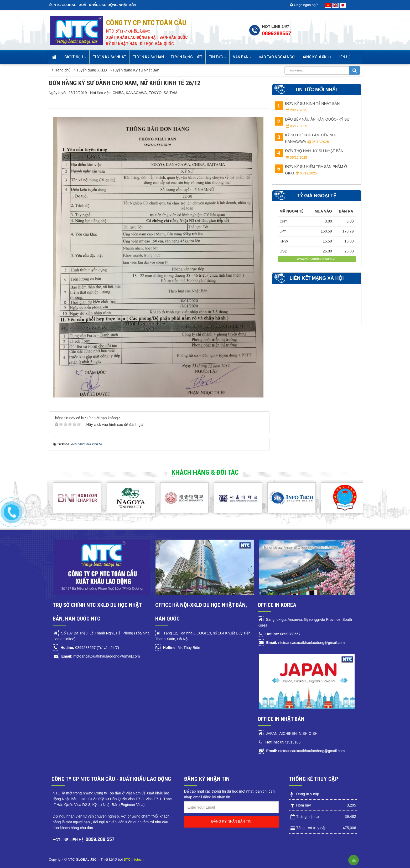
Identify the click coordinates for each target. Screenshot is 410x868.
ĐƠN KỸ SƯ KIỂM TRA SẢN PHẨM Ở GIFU (311, 170)
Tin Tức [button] (218, 59)
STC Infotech (134, 859)
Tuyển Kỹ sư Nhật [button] (110, 57)
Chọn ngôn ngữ (304, 5)
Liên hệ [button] (344, 57)
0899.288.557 (100, 839)
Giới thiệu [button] (75, 59)
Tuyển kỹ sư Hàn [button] (148, 57)
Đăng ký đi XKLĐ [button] (316, 57)
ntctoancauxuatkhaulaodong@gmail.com (100, 656)
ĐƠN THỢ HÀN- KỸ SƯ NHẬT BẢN (309, 154)
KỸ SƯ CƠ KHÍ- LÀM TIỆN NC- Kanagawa (305, 138)
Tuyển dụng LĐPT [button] (186, 57)
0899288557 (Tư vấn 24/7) (90, 648)
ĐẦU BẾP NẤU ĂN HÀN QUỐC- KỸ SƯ (312, 123)
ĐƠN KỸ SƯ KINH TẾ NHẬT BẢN (307, 107)
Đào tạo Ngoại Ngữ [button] (277, 57)
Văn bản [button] (242, 59)
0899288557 (277, 33)
